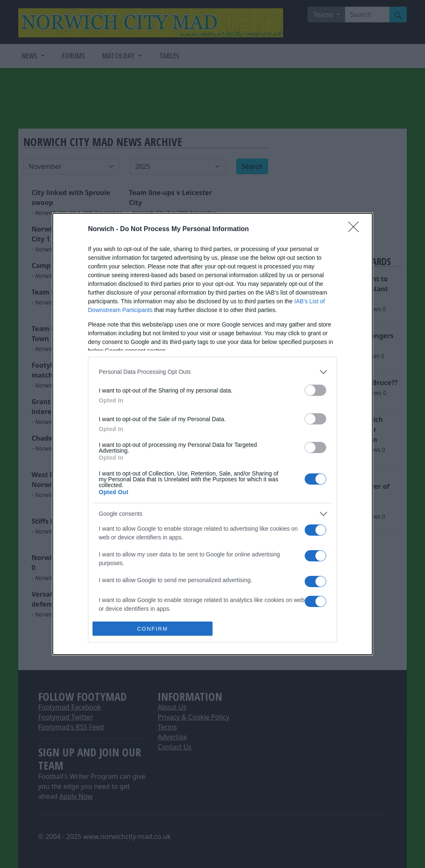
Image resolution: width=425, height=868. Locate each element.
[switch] (315, 390)
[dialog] (212, 434)
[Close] (356, 229)
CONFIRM (153, 629)
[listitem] (212, 372)
